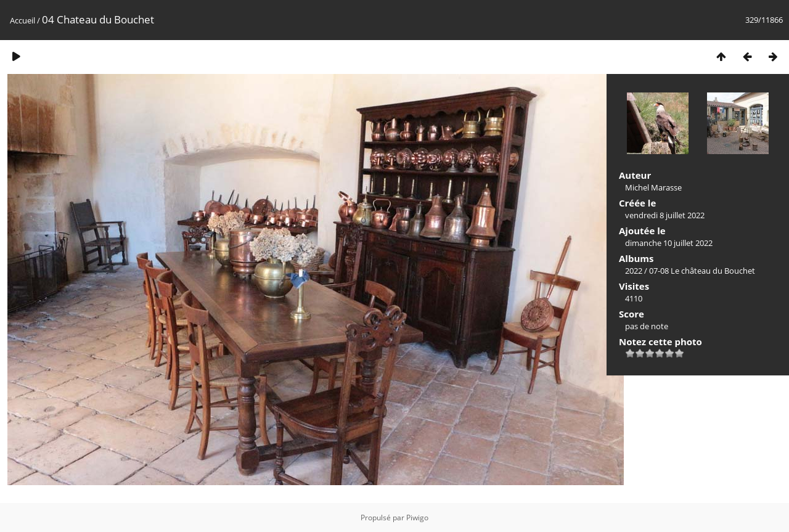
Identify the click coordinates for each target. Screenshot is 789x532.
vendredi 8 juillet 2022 (665, 215)
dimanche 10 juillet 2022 (669, 243)
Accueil (22, 20)
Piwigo (417, 518)
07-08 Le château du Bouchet (702, 271)
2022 (634, 271)
